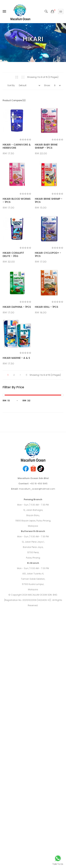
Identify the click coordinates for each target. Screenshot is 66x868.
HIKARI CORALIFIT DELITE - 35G (13, 364)
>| (26, 590)
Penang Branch (33, 714)
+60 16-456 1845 (39, 698)
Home (27, 47)
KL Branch (33, 778)
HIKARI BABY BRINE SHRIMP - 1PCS (14, 201)
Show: (47, 85)
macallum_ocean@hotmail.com (37, 704)
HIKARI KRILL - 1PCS (14, 522)
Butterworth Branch (33, 746)
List (23, 77)
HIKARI (39, 47)
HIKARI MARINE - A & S (16, 573)
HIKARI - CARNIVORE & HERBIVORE (17, 146)
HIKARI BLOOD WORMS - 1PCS (17, 255)
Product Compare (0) (14, 100)
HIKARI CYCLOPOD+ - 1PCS (16, 418)
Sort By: (11, 85)
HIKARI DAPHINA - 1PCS (17, 471)
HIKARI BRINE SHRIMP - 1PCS (16, 309)
